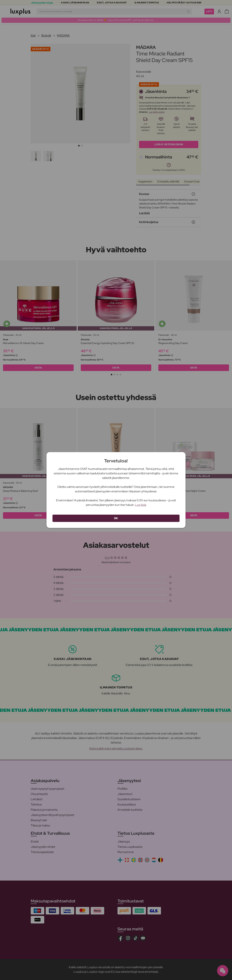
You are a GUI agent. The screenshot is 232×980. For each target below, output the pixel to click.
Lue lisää (141, 505)
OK (116, 518)
